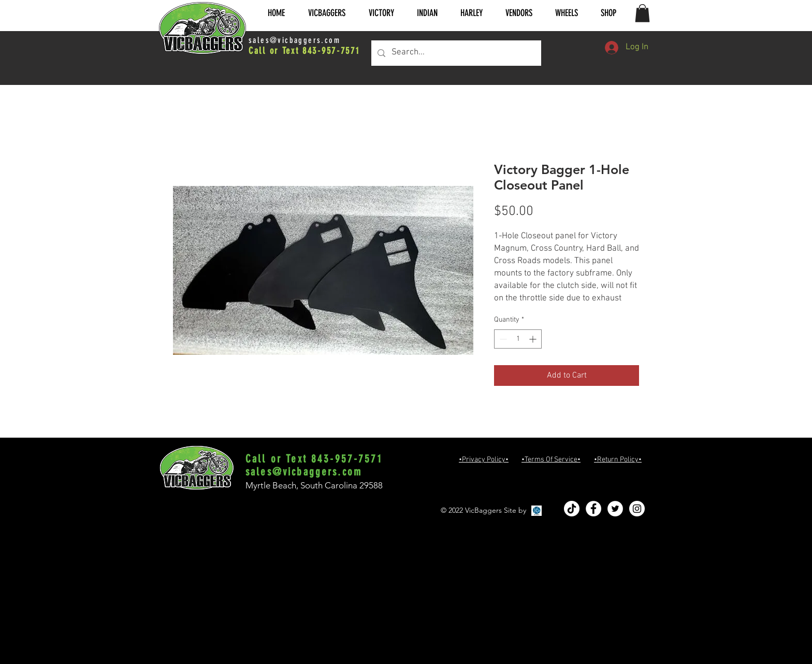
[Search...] (455, 53)
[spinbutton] (518, 339)
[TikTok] (572, 509)
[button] (327, 13)
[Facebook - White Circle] (593, 509)
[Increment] (534, 339)
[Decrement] (502, 339)
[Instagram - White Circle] (637, 509)
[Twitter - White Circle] (615, 509)
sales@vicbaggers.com (294, 40)
